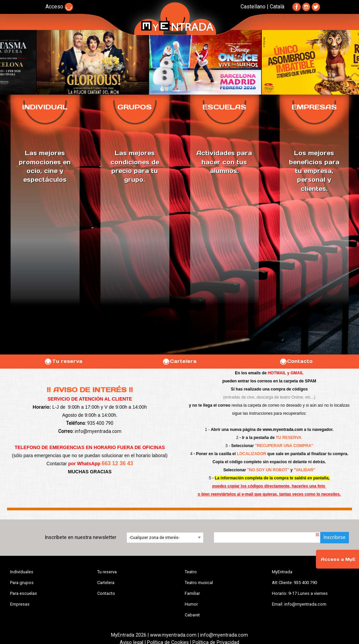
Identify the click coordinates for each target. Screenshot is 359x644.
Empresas (20, 604)
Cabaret (192, 615)
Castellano (253, 7)
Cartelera (179, 361)
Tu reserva (63, 361)
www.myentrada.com (283, 430)
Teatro (191, 572)
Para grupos (22, 583)
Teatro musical (199, 583)
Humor (191, 604)
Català (277, 7)
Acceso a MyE (338, 559)
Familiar (192, 593)
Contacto (296, 361)
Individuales (22, 572)
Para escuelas (24, 593)
